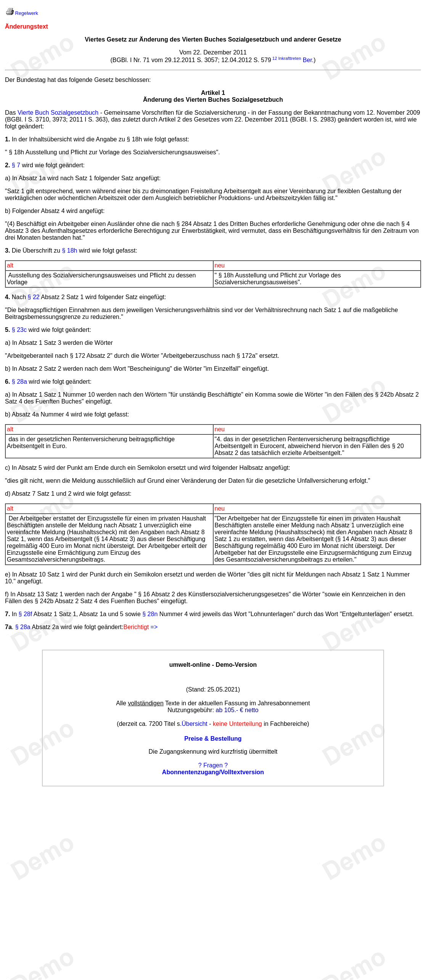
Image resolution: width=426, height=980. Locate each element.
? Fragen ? (213, 765)
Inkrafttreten (290, 58)
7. (7, 614)
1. (7, 139)
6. (7, 382)
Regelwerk (27, 13)
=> (154, 627)
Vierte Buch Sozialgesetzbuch (58, 113)
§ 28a (19, 382)
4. (7, 297)
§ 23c (19, 330)
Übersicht (195, 724)
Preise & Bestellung (213, 739)
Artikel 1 (213, 93)
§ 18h (69, 251)
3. (7, 251)
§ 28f (26, 614)
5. (7, 330)
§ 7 (16, 165)
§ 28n (150, 614)
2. (7, 165)
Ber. (308, 60)
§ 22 (34, 297)
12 (275, 58)
